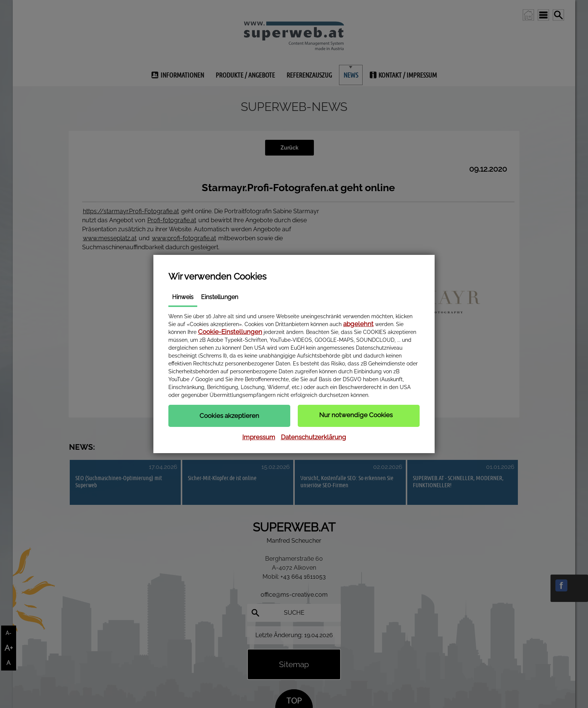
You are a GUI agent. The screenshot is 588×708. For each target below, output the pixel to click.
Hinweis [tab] (183, 297)
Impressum (259, 437)
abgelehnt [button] (358, 324)
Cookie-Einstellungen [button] (230, 332)
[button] (229, 416)
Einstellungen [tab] (220, 297)
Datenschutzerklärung (313, 437)
